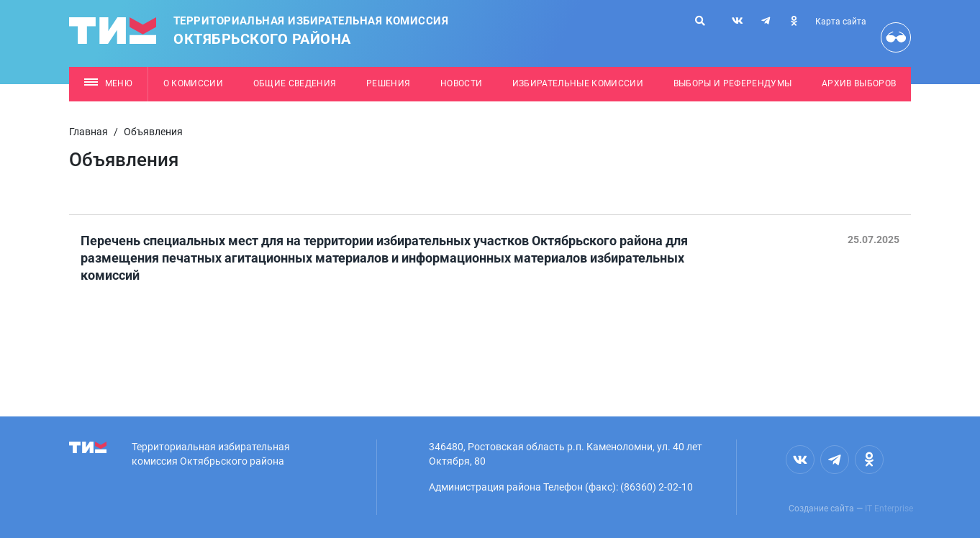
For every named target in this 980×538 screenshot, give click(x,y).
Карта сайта (841, 22)
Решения (388, 83)
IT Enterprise (889, 509)
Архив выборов (859, 83)
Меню (108, 83)
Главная (89, 132)
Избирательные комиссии (578, 83)
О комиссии (193, 83)
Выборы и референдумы (733, 83)
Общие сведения (295, 83)
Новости (461, 83)
